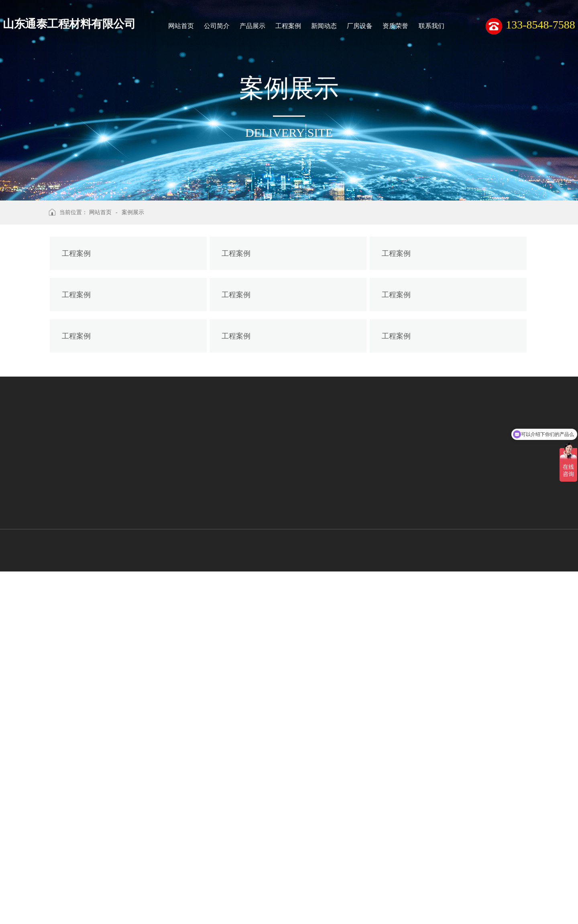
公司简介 (217, 26)
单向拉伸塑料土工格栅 (65, 911)
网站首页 (181, 26)
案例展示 (133, 212)
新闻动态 (324, 26)
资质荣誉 (395, 26)
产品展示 (252, 26)
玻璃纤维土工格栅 (59, 866)
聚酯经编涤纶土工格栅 (65, 881)
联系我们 (431, 26)
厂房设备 (360, 26)
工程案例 (288, 26)
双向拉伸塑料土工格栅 (65, 896)
